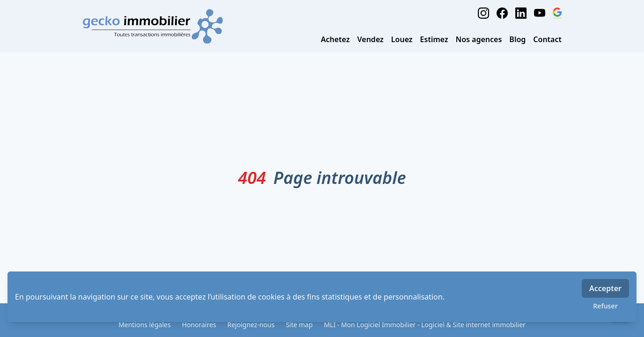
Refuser (605, 306)
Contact (547, 39)
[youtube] (540, 13)
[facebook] (502, 13)
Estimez (434, 39)
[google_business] (557, 13)
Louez (402, 39)
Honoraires (199, 325)
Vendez (370, 39)
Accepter (605, 288)
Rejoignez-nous (251, 325)
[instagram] (483, 13)
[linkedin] (521, 13)
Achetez (335, 39)
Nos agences (479, 39)
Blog (517, 39)
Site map (299, 325)
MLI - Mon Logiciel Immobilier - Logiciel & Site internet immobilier (425, 325)
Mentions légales (145, 325)
